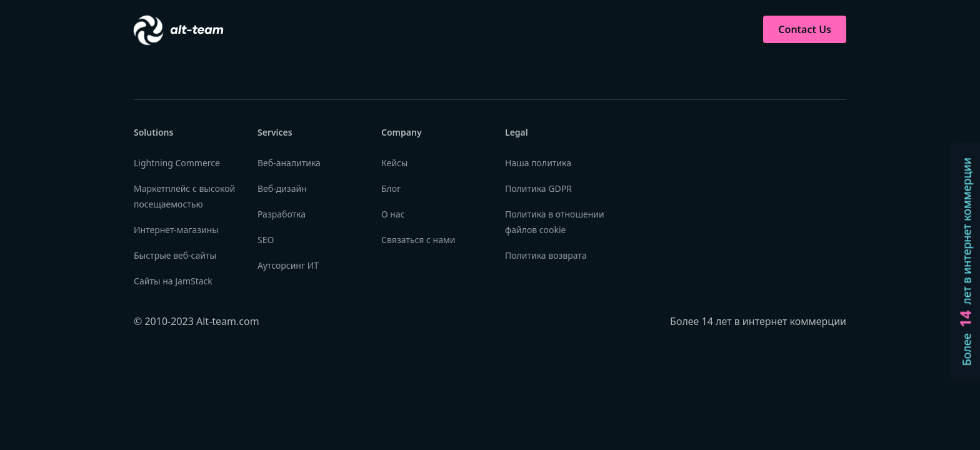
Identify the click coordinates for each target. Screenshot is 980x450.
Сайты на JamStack (173, 281)
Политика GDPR (538, 188)
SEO (266, 240)
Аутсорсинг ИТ (288, 265)
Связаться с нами (418, 240)
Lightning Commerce (177, 163)
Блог (391, 188)
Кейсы (394, 163)
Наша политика (538, 163)
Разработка (282, 214)
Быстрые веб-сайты (175, 255)
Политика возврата (546, 255)
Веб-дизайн (282, 188)
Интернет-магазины (176, 230)
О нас (393, 214)
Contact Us (805, 29)
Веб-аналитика (289, 163)
